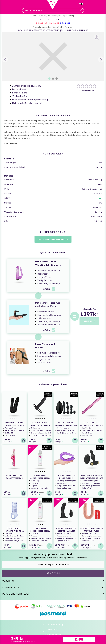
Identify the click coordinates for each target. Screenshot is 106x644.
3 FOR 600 (65, 23)
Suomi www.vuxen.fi (53, 634)
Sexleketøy (42, 16)
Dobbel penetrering (66, 16)
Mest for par (52, 16)
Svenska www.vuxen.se (53, 632)
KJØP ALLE (89, 321)
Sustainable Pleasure (63, 27)
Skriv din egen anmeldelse (53, 239)
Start (34, 16)
